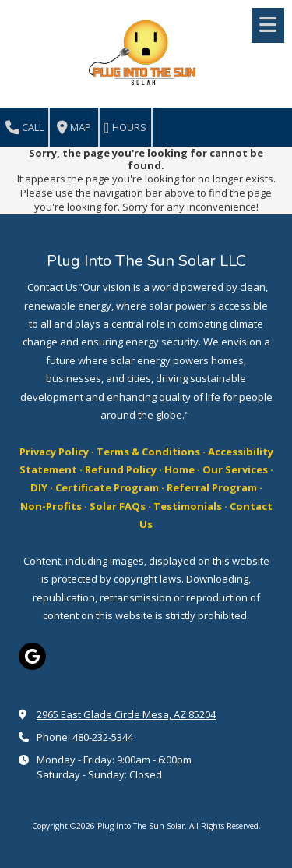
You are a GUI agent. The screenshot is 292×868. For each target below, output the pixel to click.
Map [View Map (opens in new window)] (74, 128)
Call (25, 128)
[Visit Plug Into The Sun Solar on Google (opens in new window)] (32, 656)
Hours (125, 128)
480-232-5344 (103, 737)
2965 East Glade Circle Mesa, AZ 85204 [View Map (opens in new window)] (126, 714)
